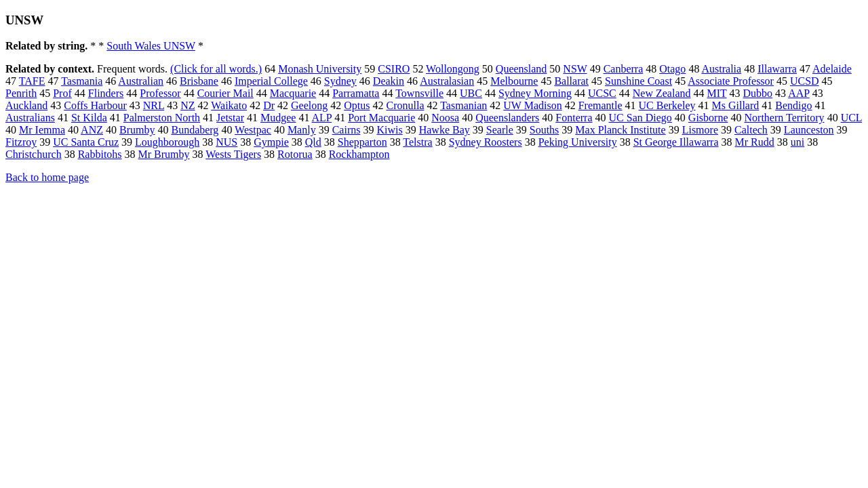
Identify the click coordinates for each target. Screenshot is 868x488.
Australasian (447, 81)
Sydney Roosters (486, 142)
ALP (322, 118)
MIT (717, 93)
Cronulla (405, 105)
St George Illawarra (676, 142)
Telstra (417, 142)
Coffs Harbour (95, 105)
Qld (313, 142)
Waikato (229, 105)
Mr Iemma (42, 130)
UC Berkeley (667, 105)
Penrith (21, 93)
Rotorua (295, 154)
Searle (500, 130)
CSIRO (394, 69)
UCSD (805, 81)
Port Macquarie (381, 118)
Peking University (578, 142)
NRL (154, 105)
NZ (188, 105)
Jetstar (230, 118)
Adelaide (832, 69)
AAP (798, 93)
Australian (141, 81)
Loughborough (167, 142)
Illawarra (777, 69)
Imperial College (271, 81)
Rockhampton (359, 154)
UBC (471, 93)
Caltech (751, 130)
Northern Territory (785, 118)
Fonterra (574, 118)
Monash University (320, 69)
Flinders (106, 93)
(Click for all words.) (216, 69)
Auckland (26, 105)
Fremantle (600, 105)
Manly (302, 130)
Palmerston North (162, 118)
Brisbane (199, 81)
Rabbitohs (100, 154)
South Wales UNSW (151, 46)
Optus (357, 105)
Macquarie (293, 93)
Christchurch (34, 154)
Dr (269, 105)
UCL (851, 118)
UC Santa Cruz (86, 142)
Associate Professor (731, 81)
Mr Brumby (164, 154)
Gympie (271, 142)
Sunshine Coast (638, 81)
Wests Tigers (233, 154)
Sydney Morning (535, 93)
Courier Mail (225, 93)
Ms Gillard (736, 105)
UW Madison (532, 105)
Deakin (389, 81)
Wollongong (453, 69)
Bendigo (793, 105)
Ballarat (571, 81)
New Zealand (662, 93)
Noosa (445, 118)
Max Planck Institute (620, 130)
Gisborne (708, 118)
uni (797, 142)
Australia (722, 69)
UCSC (602, 93)
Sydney (340, 81)
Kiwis (389, 130)
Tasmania (82, 81)
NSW (575, 69)
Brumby (137, 130)
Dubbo (758, 93)
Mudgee (278, 118)
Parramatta (356, 93)
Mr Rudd (755, 142)
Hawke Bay (445, 130)
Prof (62, 93)
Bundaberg (195, 130)
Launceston (809, 130)
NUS (226, 142)
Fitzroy (21, 142)
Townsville (419, 93)
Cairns (347, 130)
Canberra (624, 69)
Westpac (253, 130)
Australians (30, 118)
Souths (545, 130)
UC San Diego (640, 118)
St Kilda (89, 118)
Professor (160, 93)
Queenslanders (507, 118)
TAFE (32, 81)
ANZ (92, 130)
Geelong (309, 105)
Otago (672, 69)
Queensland (521, 69)
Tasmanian (463, 105)
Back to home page (47, 177)
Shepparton (362, 142)
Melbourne (514, 81)
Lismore (700, 130)
